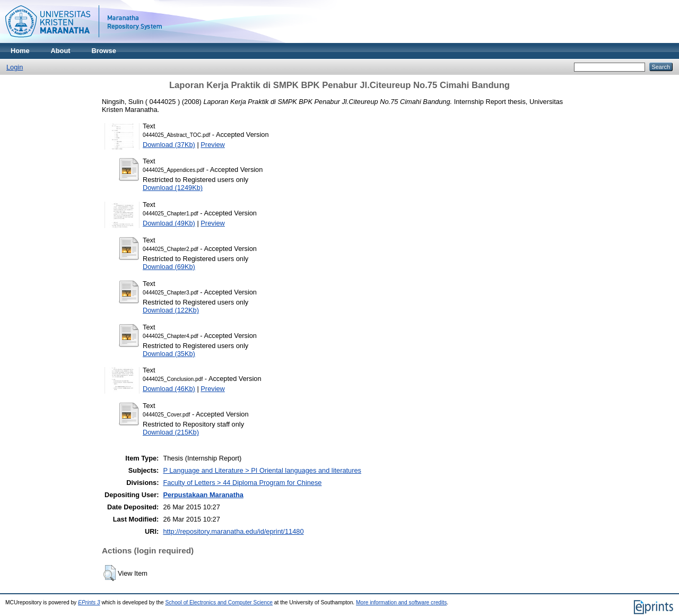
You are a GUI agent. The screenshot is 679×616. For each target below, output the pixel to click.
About (61, 51)
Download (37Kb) (169, 145)
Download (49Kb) (169, 223)
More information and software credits (401, 602)
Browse (104, 51)
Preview (213, 145)
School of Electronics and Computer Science (219, 602)
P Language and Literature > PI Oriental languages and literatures (262, 470)
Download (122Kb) (171, 310)
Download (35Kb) (169, 354)
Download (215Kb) (171, 432)
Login (15, 67)
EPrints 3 (89, 602)
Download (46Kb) (169, 389)
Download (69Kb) (169, 267)
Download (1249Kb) (173, 188)
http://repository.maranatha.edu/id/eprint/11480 (233, 531)
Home (20, 51)
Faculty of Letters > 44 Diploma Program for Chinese (242, 483)
